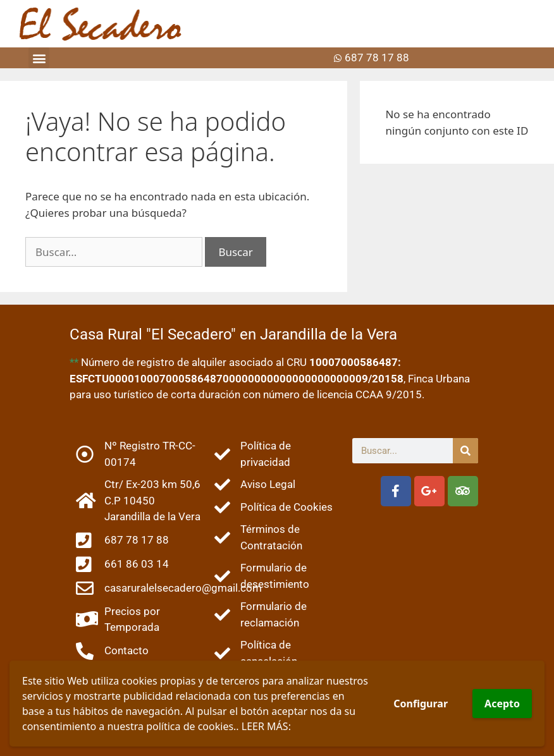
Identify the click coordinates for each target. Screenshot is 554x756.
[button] (39, 58)
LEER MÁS (265, 726)
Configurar (421, 704)
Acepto (502, 704)
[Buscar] (465, 451)
